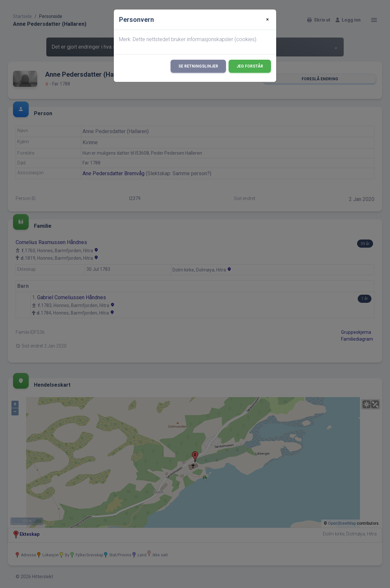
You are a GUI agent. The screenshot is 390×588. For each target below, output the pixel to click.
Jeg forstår (250, 66)
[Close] (268, 20)
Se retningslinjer (198, 66)
